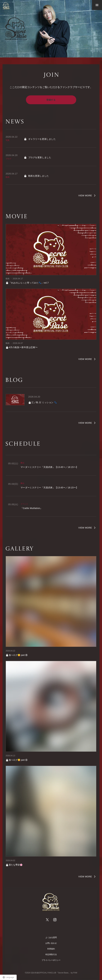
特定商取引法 (51, 954)
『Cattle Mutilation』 (32, 508)
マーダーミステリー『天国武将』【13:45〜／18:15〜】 (49, 467)
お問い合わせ (51, 943)
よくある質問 (51, 937)
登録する (51, 100)
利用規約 (51, 949)
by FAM (74, 973)
